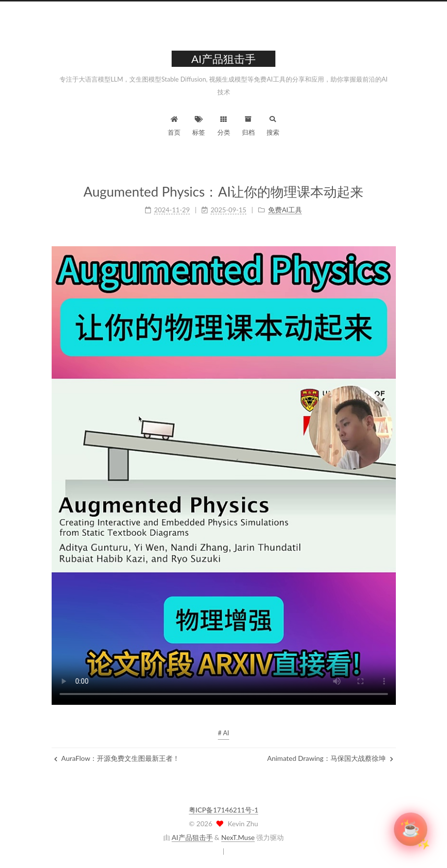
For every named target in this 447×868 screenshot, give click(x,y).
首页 (174, 125)
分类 (224, 125)
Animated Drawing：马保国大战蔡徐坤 (330, 758)
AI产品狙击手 (192, 837)
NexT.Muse (238, 837)
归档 (248, 125)
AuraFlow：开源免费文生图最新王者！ (117, 758)
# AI (223, 733)
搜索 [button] (273, 125)
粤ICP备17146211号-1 (224, 810)
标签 (199, 125)
